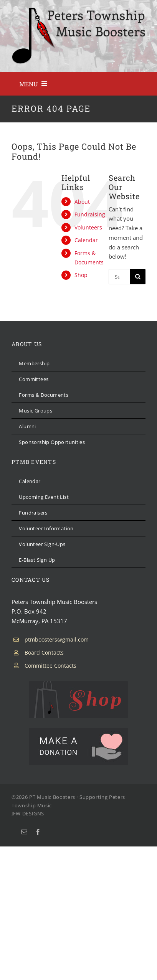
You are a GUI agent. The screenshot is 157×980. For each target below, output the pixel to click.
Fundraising (90, 214)
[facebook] (38, 832)
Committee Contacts (50, 666)
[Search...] (119, 277)
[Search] (138, 277)
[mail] (24, 832)
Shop (81, 275)
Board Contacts (44, 653)
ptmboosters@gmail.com (57, 639)
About (82, 202)
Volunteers (88, 227)
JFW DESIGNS (28, 813)
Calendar (86, 240)
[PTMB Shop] (78, 684)
